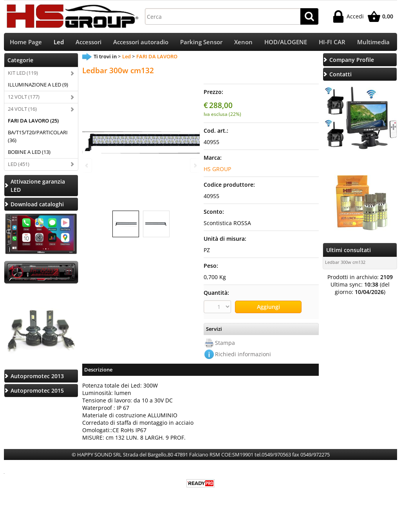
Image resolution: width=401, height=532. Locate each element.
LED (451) (19, 167)
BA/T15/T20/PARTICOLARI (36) (38, 139)
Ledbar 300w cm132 (345, 265)
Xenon (243, 43)
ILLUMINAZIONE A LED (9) (38, 87)
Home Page (26, 43)
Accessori (89, 43)
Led (59, 43)
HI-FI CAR (332, 43)
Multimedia (373, 43)
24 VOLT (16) (22, 112)
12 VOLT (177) (24, 99)
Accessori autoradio (141, 43)
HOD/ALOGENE (286, 43)
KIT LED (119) (23, 76)
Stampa (225, 345)
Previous (87, 165)
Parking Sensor (201, 43)
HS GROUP (217, 172)
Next (195, 165)
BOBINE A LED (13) (29, 155)
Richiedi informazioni (243, 356)
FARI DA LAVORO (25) (33, 123)
